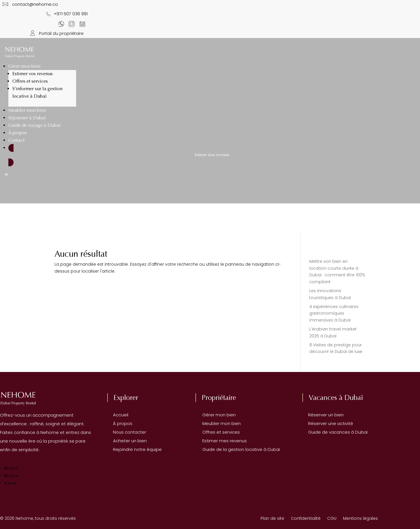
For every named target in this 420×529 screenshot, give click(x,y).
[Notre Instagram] (72, 24)
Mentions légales (360, 518)
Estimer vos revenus (33, 74)
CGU (335, 518)
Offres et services (30, 81)
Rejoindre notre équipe (134, 449)
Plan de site (272, 518)
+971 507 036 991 (65, 14)
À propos (18, 133)
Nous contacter (127, 432)
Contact (16, 140)
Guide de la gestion (220, 449)
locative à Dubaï (263, 449)
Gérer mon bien (24, 66)
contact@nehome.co (36, 4)
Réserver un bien (323, 415)
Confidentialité (306, 518)
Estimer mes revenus (221, 441)
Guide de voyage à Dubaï (34, 125)
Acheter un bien (127, 441)
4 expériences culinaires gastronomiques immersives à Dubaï (334, 313)
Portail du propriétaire (56, 33)
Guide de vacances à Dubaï (335, 432)
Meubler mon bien (27, 110)
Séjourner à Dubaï (27, 118)
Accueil (118, 415)
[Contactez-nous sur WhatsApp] (61, 24)
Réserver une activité (328, 423)
